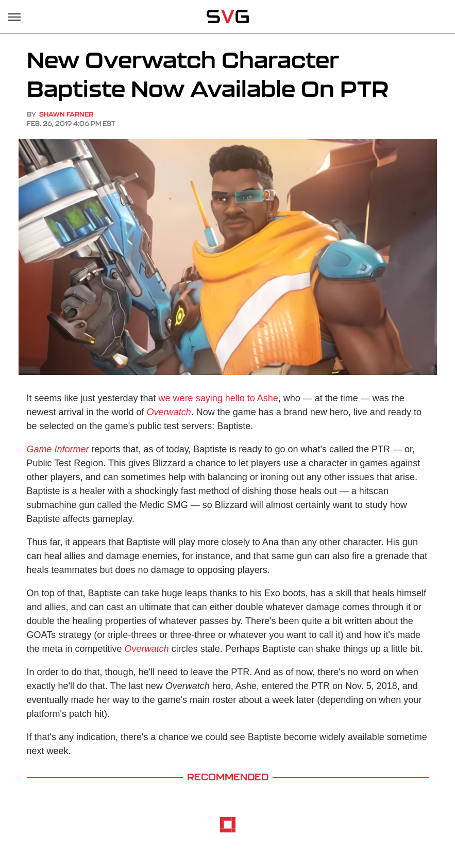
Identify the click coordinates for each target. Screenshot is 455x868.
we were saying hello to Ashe (218, 398)
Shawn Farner (66, 114)
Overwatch (169, 412)
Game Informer (58, 449)
